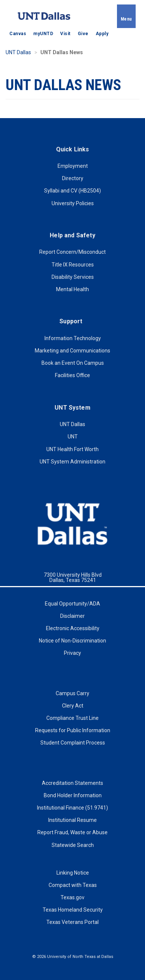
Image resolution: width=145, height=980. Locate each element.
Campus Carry (72, 693)
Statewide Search (73, 845)
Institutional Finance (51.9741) (72, 808)
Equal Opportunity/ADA (72, 604)
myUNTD (43, 34)
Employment (73, 166)
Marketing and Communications (72, 351)
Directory (73, 178)
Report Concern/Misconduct (72, 252)
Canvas (18, 34)
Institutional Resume (72, 820)
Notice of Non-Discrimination (72, 641)
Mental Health (72, 289)
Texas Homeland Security (73, 910)
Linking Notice (73, 873)
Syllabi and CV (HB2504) (72, 191)
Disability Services (73, 277)
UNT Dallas (18, 52)
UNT (73, 437)
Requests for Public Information (73, 730)
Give (83, 34)
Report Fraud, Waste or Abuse (72, 832)
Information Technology (73, 338)
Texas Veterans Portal (72, 922)
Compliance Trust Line (72, 718)
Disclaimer (72, 616)
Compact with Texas (73, 885)
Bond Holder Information (73, 795)
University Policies (73, 203)
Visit (65, 34)
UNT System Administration (72, 462)
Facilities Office (72, 375)
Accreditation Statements (72, 783)
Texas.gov (72, 897)
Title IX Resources (73, 265)
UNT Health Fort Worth (72, 449)
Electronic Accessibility (73, 628)
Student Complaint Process (73, 743)
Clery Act (73, 706)
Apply (102, 34)
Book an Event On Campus (73, 363)
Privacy (72, 653)
